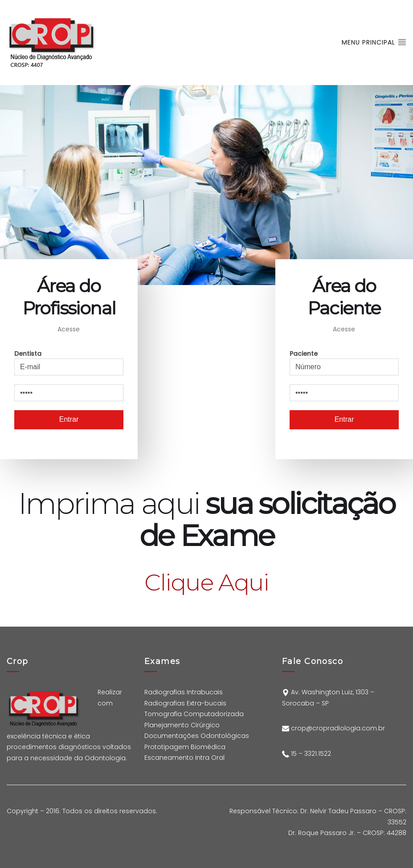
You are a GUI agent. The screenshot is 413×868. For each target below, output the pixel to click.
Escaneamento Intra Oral (185, 758)
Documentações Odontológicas (197, 736)
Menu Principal (374, 42)
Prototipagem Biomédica (185, 747)
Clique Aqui (206, 582)
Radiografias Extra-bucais (185, 703)
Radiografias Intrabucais (184, 692)
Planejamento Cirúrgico (182, 725)
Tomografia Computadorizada (194, 714)
